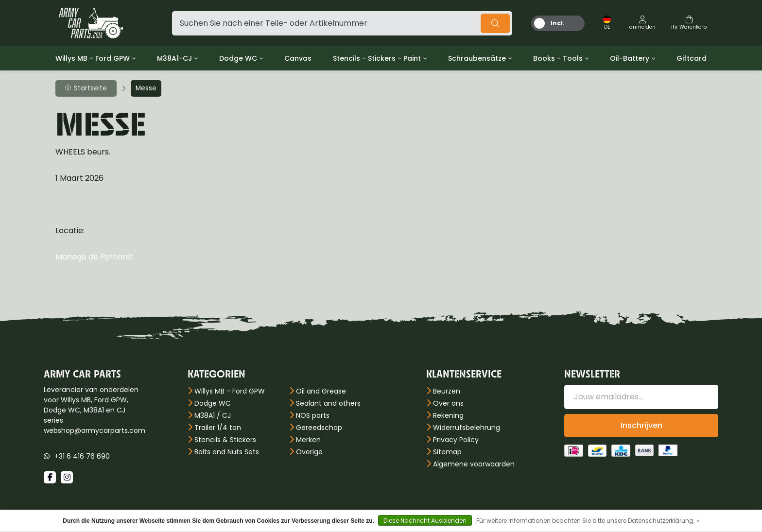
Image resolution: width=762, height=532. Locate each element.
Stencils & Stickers (225, 440)
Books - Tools (558, 58)
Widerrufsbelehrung (467, 428)
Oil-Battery (630, 58)
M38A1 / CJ (213, 415)
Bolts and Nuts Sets (227, 452)
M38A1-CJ (174, 58)
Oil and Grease (321, 391)
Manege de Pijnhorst (94, 257)
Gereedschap (319, 428)
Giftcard (692, 58)
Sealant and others (328, 403)
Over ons (448, 403)
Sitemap (447, 452)
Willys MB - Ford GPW (93, 58)
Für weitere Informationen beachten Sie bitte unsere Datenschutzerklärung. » (588, 521)
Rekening (448, 415)
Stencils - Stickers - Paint (377, 58)
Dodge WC (238, 58)
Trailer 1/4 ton (218, 428)
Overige (309, 452)
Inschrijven (641, 425)
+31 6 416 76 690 (82, 456)
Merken (308, 440)
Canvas (298, 58)
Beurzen (447, 391)
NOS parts (313, 415)
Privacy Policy (456, 440)
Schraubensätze (477, 58)
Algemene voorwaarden (474, 464)
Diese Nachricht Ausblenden (425, 521)
